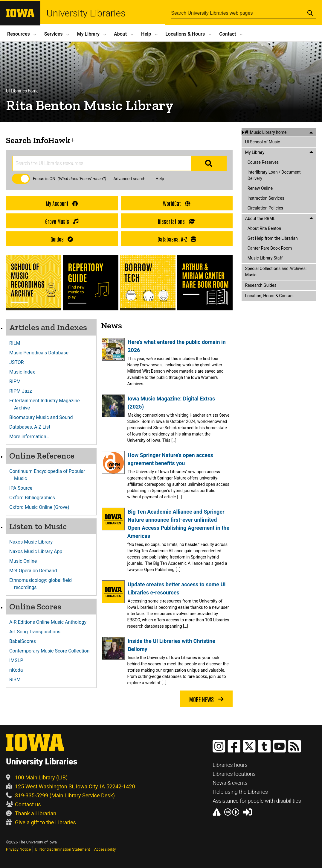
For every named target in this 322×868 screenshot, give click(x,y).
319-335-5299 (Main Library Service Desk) (60, 795)
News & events (230, 783)
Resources (19, 34)
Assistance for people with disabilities (257, 801)
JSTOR (19, 362)
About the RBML (260, 218)
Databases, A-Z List (32, 427)
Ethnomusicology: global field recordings (43, 584)
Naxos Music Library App (38, 551)
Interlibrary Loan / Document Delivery (274, 175)
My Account (62, 203)
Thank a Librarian (31, 813)
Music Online (25, 561)
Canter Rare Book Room (270, 248)
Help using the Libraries (240, 792)
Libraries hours (230, 765)
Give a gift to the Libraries (41, 822)
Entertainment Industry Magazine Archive (47, 404)
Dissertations (177, 221)
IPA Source (23, 488)
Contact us (23, 804)
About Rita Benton (264, 228)
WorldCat (177, 203)
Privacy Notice (18, 849)
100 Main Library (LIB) (37, 777)
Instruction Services (266, 198)
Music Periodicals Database (41, 353)
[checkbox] (21, 179)
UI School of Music (263, 142)
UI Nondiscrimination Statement (63, 849)
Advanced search (129, 179)
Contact (228, 34)
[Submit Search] (310, 13)
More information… (32, 437)
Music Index (25, 372)
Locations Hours (185, 34)
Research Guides (261, 285)
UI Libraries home (22, 91)
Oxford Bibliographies (35, 498)
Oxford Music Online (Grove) (42, 507)
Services (54, 34)
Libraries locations (234, 774)
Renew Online (260, 188)
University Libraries (89, 13)
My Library (88, 34)
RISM (17, 680)
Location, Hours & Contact (270, 296)
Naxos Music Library (33, 542)
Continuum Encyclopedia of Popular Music (50, 475)
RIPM (17, 381)
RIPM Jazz (23, 391)
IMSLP (19, 660)
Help (146, 34)
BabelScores (25, 641)
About (120, 34)
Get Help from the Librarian (273, 238)
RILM (17, 343)
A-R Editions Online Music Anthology (50, 622)
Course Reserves (263, 162)
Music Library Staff (265, 258)
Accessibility (105, 849)
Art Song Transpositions (37, 632)
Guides (62, 239)
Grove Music (62, 221)
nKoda (19, 670)
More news (206, 699)
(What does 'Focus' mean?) (82, 179)
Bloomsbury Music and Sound (43, 417)
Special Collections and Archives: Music (276, 272)
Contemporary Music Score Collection (52, 651)
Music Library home (268, 132)
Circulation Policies (265, 208)
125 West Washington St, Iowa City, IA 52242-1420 (71, 786)
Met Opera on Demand (35, 571)
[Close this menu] (311, 132)
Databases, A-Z (177, 239)
